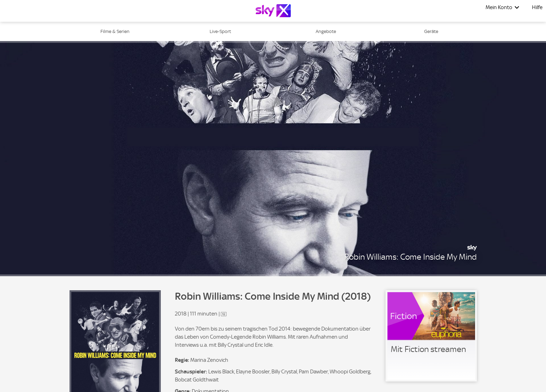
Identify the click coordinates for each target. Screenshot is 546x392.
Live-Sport (220, 31)
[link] (431, 336)
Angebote (326, 31)
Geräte (431, 31)
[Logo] (273, 11)
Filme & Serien (115, 31)
